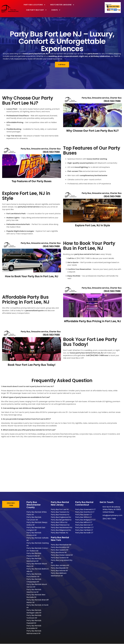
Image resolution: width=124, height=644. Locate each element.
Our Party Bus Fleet (36, 10)
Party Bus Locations (35, 5)
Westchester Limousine (62, 5)
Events (56, 10)
